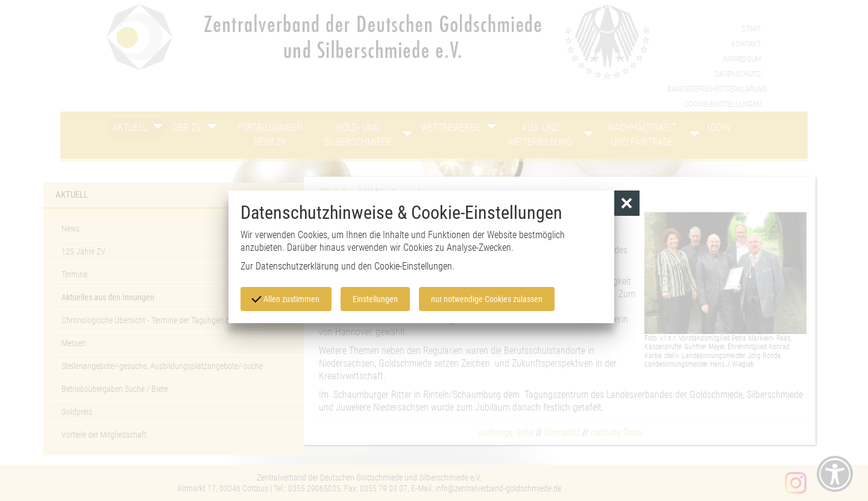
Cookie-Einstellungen (413, 266)
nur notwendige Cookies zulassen (487, 299)
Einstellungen (375, 299)
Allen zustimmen (286, 298)
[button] (627, 203)
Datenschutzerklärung (297, 266)
